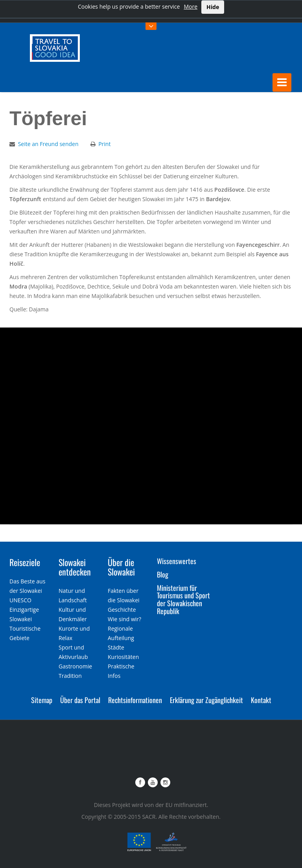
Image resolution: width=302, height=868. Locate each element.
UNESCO (20, 600)
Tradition (70, 676)
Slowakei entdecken (75, 567)
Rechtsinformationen (135, 700)
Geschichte (122, 610)
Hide (213, 7)
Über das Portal (80, 700)
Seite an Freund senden (48, 144)
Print (104, 144)
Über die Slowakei (121, 567)
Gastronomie (75, 666)
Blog (163, 574)
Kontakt (261, 700)
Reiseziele (25, 562)
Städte (116, 647)
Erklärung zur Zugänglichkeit (206, 700)
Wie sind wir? (124, 619)
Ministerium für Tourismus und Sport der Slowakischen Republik (183, 599)
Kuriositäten (123, 657)
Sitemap (42, 700)
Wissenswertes (177, 561)
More (191, 6)
